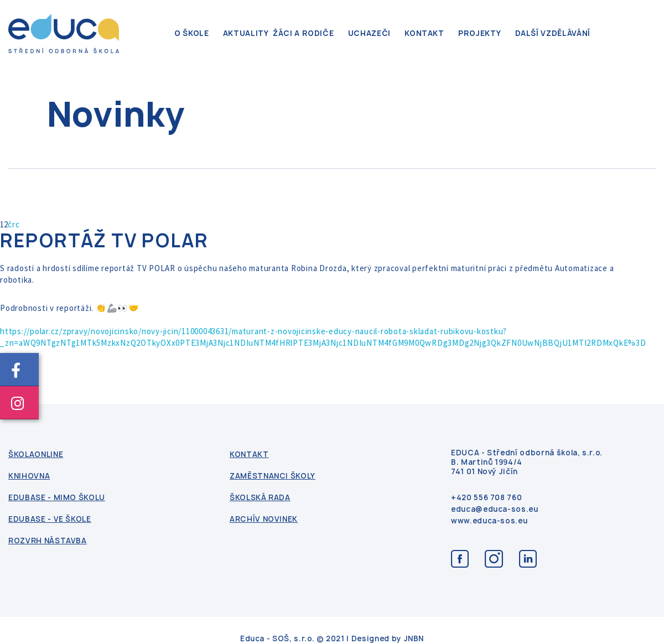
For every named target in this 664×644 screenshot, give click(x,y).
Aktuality (246, 33)
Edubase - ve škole (50, 519)
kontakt (424, 33)
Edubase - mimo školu (57, 498)
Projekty (479, 33)
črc (14, 224)
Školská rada (260, 498)
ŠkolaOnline (36, 455)
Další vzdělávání (553, 33)
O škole (192, 33)
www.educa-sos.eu (489, 521)
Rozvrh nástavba (48, 541)
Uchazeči (369, 33)
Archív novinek (264, 519)
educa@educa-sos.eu (495, 509)
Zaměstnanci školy (273, 476)
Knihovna (29, 476)
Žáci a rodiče (303, 33)
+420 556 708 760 (486, 498)
